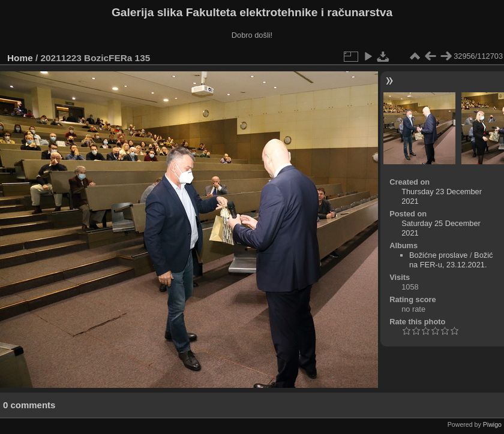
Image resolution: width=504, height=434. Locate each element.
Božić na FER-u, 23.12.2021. (451, 260)
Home (20, 58)
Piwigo (492, 424)
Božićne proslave (438, 255)
